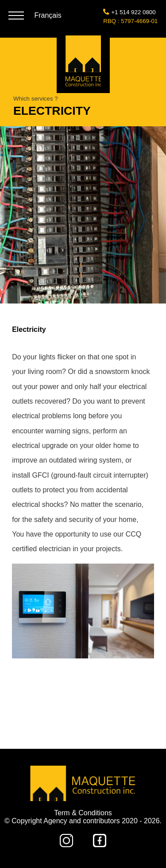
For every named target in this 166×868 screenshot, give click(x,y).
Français (48, 15)
